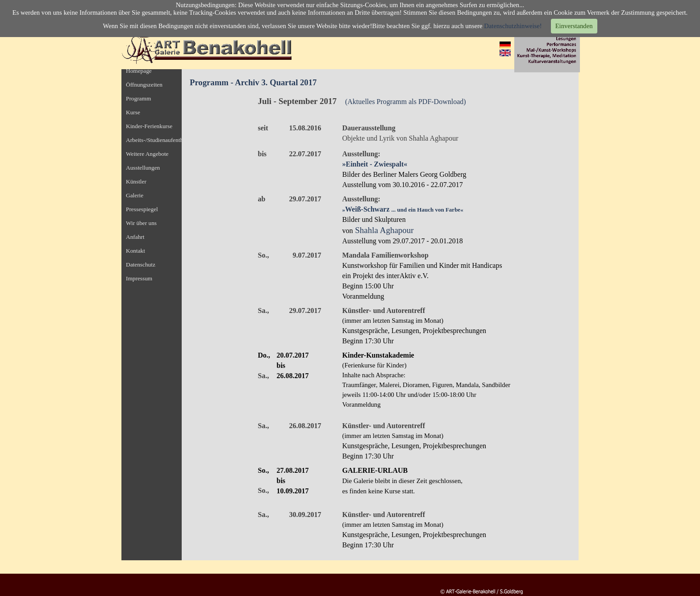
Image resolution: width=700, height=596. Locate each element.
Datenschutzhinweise (512, 26)
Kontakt (135, 251)
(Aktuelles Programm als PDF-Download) (406, 102)
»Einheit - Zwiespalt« (375, 164)
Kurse (133, 112)
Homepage (139, 71)
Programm (138, 98)
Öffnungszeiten (144, 85)
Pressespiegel (142, 209)
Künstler (136, 181)
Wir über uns (141, 223)
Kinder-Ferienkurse (149, 126)
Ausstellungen (143, 168)
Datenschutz (141, 265)
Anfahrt (135, 237)
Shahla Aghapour (384, 230)
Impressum (139, 278)
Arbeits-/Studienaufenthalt (157, 140)
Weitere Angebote (147, 154)
